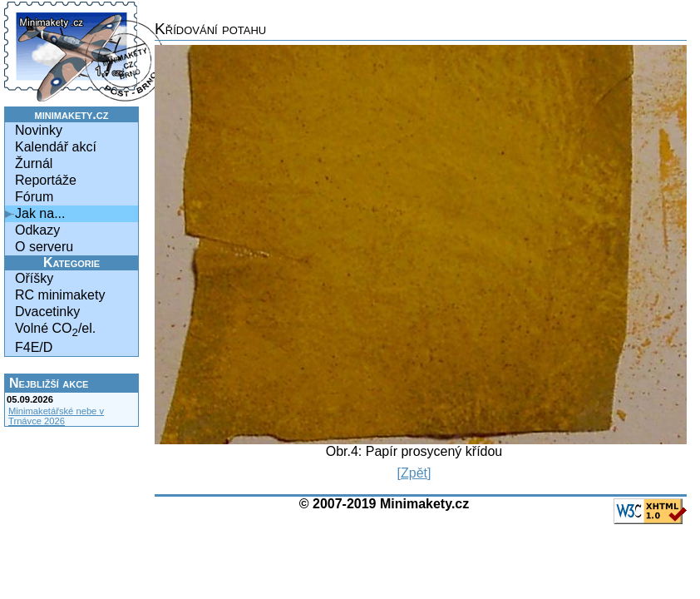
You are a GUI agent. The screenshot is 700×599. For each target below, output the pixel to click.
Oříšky (34, 278)
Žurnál (34, 163)
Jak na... (40, 213)
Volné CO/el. (55, 330)
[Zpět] (414, 473)
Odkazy (37, 230)
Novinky (39, 130)
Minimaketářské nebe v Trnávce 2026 (56, 416)
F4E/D (34, 347)
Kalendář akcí (56, 147)
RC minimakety (60, 295)
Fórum (34, 197)
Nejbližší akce (49, 383)
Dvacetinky (47, 312)
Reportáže (46, 180)
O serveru (44, 247)
